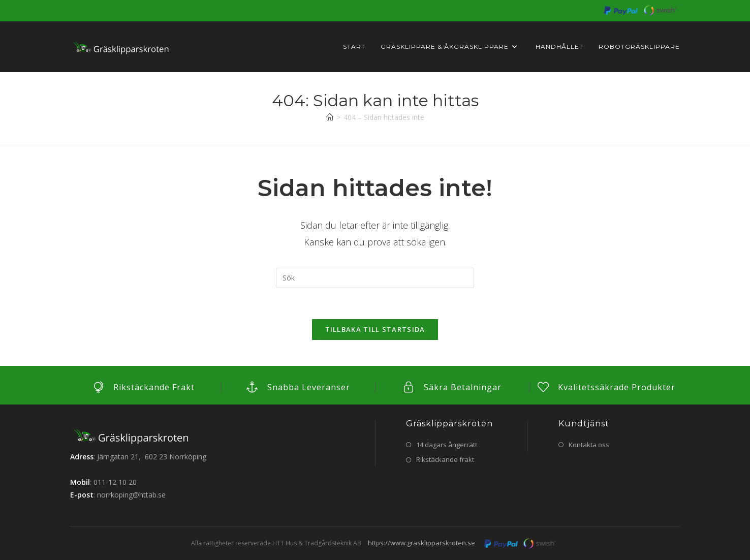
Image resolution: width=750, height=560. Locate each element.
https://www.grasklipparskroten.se (421, 543)
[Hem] (330, 117)
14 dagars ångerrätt (447, 445)
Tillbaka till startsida (375, 329)
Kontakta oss (589, 445)
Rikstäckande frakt (445, 459)
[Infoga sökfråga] (375, 278)
